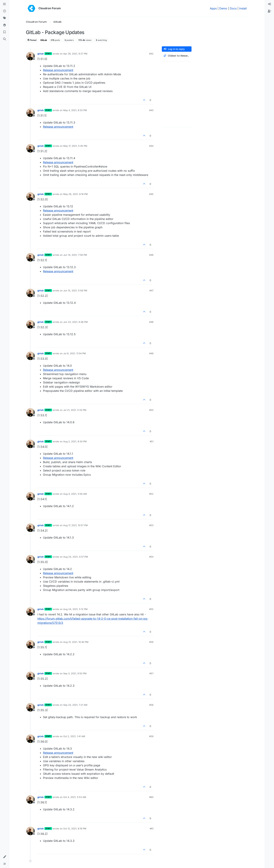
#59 (151, 736)
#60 (151, 797)
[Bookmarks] (5, 32)
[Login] (269, 4)
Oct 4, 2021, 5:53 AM (75, 797)
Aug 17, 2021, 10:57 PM (75, 525)
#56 (151, 642)
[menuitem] (269, 4)
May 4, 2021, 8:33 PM (75, 110)
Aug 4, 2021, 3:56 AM (75, 494)
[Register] (269, 11)
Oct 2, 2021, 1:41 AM (74, 736)
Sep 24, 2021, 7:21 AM (75, 705)
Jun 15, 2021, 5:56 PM (75, 290)
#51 (152, 441)
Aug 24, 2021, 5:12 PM (75, 609)
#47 (151, 290)
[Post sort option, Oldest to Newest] (177, 56)
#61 (152, 829)
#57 (151, 673)
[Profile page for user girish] (30, 56)
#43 (151, 110)
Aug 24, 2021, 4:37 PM (76, 557)
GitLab (44, 40)
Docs (233, 8)
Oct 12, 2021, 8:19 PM (75, 829)
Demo (223, 8)
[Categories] (5, 4)
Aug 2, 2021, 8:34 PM (75, 441)
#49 (151, 353)
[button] (5, 857)
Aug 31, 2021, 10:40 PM (76, 642)
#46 (151, 255)
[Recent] (5, 11)
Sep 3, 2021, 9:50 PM (75, 673)
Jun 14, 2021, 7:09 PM (75, 255)
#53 (151, 525)
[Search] (5, 39)
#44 (151, 146)
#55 (151, 609)
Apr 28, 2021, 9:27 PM (75, 54)
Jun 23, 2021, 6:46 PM (75, 322)
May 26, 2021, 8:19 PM (75, 194)
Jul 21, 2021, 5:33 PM (75, 410)
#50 (151, 410)
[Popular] (5, 25)
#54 (151, 557)
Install (243, 8)
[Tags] (5, 18)
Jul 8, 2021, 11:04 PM (75, 353)
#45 (151, 194)
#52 (151, 494)
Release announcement (58, 70)
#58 (151, 705)
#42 (151, 54)
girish (41, 54)
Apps (213, 8)
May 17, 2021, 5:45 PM (75, 146)
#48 (151, 322)
